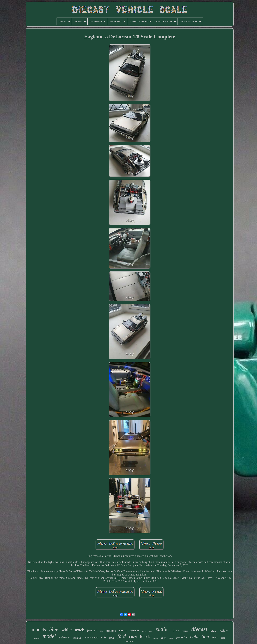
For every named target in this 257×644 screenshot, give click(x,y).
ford (122, 636)
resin (123, 630)
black (145, 637)
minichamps (91, 638)
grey (163, 638)
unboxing (64, 638)
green (134, 630)
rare (144, 631)
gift (101, 631)
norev (175, 630)
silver (112, 638)
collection (200, 636)
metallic (77, 638)
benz (215, 637)
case (223, 638)
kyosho (37, 638)
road (171, 638)
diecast (199, 629)
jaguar (185, 631)
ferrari (92, 630)
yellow (224, 630)
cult (104, 637)
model (49, 636)
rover (151, 631)
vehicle (213, 631)
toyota (156, 638)
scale (161, 629)
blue (54, 629)
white (67, 630)
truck (79, 630)
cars (133, 637)
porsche (182, 637)
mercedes (130, 641)
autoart (111, 630)
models (39, 629)
